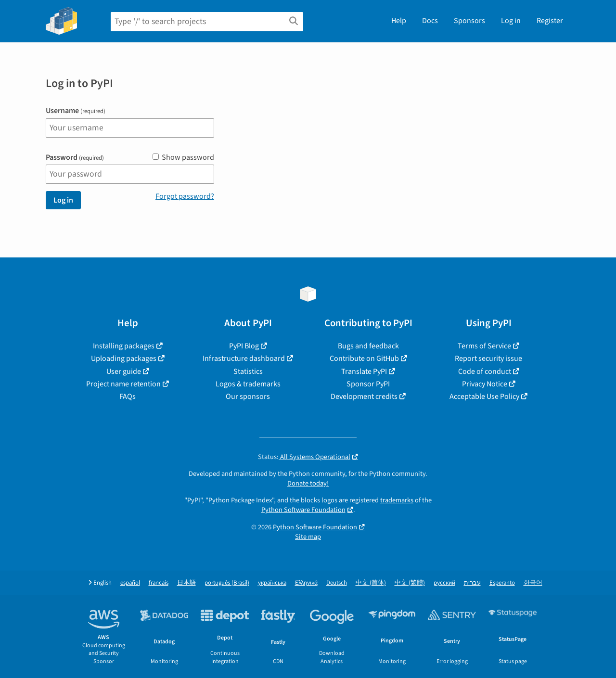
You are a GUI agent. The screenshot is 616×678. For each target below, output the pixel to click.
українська (272, 583)
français (159, 583)
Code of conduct (485, 371)
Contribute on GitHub (364, 358)
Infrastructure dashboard (244, 358)
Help (399, 21)
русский (444, 583)
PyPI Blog (244, 346)
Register (550, 21)
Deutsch (337, 583)
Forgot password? (185, 196)
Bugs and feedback (368, 346)
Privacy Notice (485, 384)
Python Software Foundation (303, 510)
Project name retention (123, 384)
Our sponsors (248, 397)
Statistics (248, 371)
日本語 (186, 583)
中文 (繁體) (410, 583)
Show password (183, 157)
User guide (124, 371)
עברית (472, 583)
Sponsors (469, 21)
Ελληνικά (306, 583)
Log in (511, 21)
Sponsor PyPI (368, 384)
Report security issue (488, 358)
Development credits (364, 397)
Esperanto (502, 583)
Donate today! (308, 483)
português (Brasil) (227, 583)
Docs (430, 21)
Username (76, 111)
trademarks (397, 500)
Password (75, 157)
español (130, 583)
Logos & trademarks (248, 384)
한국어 (533, 583)
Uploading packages (124, 358)
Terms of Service (484, 346)
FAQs (128, 397)
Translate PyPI (364, 371)
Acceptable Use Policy (484, 397)
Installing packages (124, 346)
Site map (308, 537)
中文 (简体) (371, 583)
